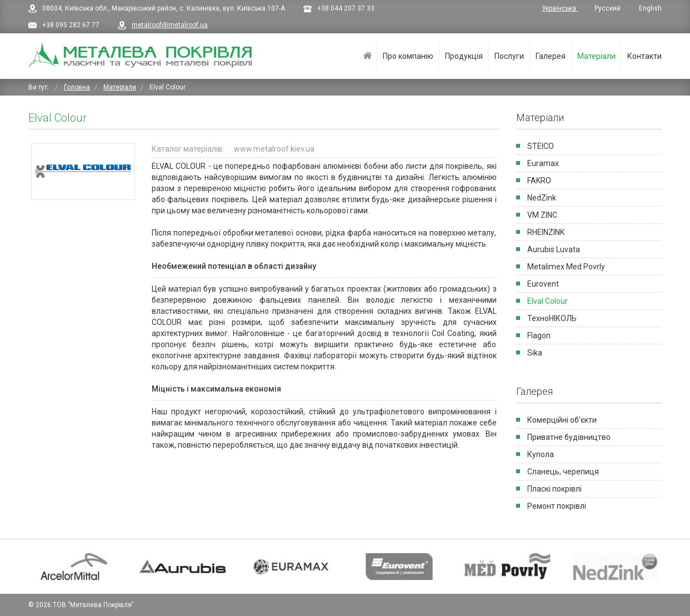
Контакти (644, 56)
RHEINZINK (546, 232)
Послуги (509, 56)
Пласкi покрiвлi (554, 489)
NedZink (542, 198)
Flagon (539, 335)
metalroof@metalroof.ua (170, 25)
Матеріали (596, 56)
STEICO (541, 146)
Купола (541, 454)
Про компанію (408, 56)
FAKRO (539, 181)
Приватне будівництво (569, 437)
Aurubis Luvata (554, 249)
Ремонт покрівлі (557, 506)
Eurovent (543, 284)
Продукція (464, 56)
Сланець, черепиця (563, 472)
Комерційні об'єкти (562, 420)
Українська (560, 8)
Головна (367, 56)
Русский (608, 8)
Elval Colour (547, 301)
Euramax (543, 163)
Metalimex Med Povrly (566, 267)
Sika (535, 353)
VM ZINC (542, 215)
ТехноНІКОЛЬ (552, 318)
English (650, 8)
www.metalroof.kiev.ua (274, 149)
